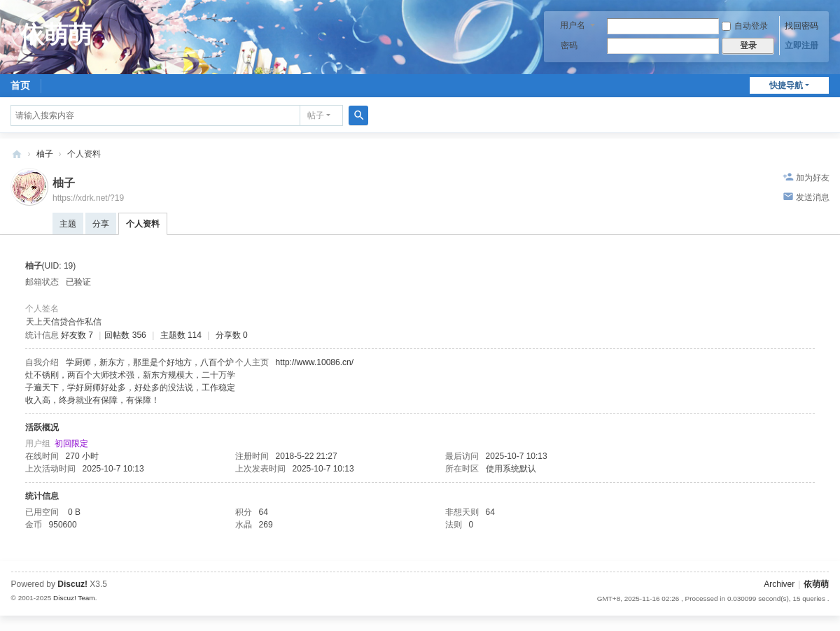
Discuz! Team (74, 598)
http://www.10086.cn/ (315, 362)
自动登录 (745, 26)
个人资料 (143, 224)
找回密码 (801, 26)
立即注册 (801, 45)
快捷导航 (786, 85)
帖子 (316, 115)
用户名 (573, 25)
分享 (101, 224)
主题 (68, 224)
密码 (569, 45)
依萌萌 (17, 154)
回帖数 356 (125, 335)
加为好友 (813, 178)
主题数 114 (181, 335)
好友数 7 (77, 335)
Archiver (779, 584)
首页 (20, 85)
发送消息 (813, 197)
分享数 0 (232, 335)
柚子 (45, 154)
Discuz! (72, 584)
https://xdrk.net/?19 (88, 198)
